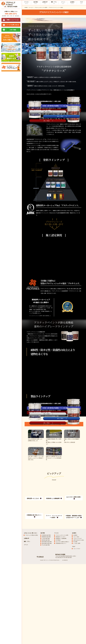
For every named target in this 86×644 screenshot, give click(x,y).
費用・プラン (54, 3)
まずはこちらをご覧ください (31, 626)
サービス (56, 626)
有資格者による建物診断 (61, 632)
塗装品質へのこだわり (61, 630)
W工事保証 (58, 633)
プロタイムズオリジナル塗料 (62, 628)
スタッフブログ (77, 642)
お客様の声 (45, 3)
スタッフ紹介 (76, 630)
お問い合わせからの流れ (79, 633)
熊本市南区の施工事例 (47, 637)
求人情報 (75, 635)
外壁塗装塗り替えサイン (61, 637)
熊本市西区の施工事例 (47, 635)
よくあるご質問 (77, 637)
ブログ (74, 640)
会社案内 (74, 626)
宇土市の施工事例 (46, 638)
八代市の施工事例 (46, 632)
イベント (63, 3)
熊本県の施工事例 (46, 633)
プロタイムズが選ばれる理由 (32, 628)
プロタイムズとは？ (78, 632)
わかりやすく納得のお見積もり (62, 635)
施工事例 (43, 626)
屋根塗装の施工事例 (46, 630)
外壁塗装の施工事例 (46, 628)
